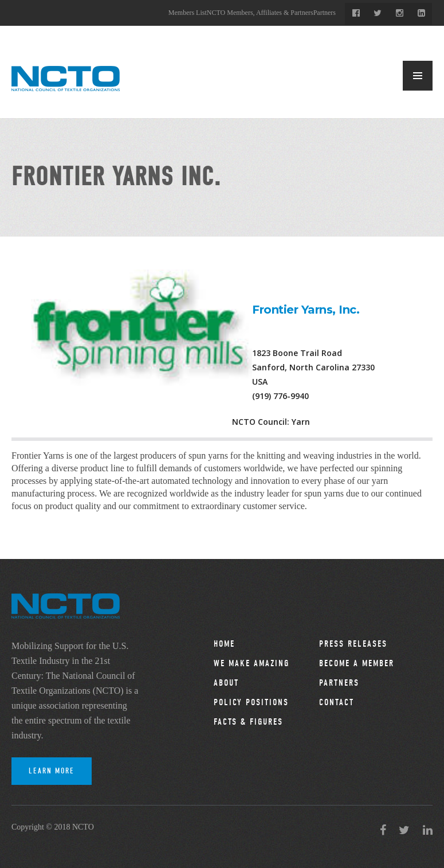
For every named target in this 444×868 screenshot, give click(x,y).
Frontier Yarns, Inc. (306, 310)
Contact (337, 702)
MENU (418, 76)
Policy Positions (251, 702)
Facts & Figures (248, 722)
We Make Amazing (252, 663)
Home (224, 644)
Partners (325, 13)
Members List (188, 13)
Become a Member (357, 663)
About (226, 683)
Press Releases (353, 644)
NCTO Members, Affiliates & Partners (260, 13)
